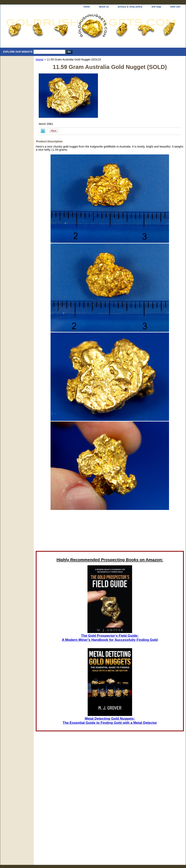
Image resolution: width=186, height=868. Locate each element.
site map (156, 7)
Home (40, 59)
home (87, 7)
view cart (175, 7)
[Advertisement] (110, 528)
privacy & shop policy (130, 7)
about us (104, 7)
